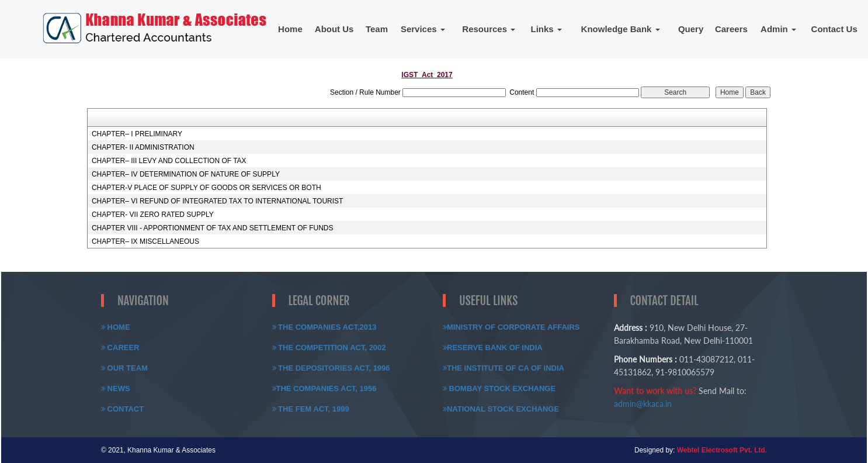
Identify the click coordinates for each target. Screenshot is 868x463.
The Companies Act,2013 (324, 327)
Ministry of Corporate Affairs (511, 327)
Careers (731, 29)
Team (377, 29)
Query (691, 29)
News (116, 388)
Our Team (124, 368)
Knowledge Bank (621, 29)
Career (120, 348)
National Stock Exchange (501, 409)
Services (423, 29)
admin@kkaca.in (643, 404)
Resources (489, 29)
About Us (334, 29)
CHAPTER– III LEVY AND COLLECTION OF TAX (169, 161)
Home (290, 29)
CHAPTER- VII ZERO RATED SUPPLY (153, 215)
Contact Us (834, 29)
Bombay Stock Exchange (499, 388)
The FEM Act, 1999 (311, 409)
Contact (122, 409)
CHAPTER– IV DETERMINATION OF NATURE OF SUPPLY (186, 174)
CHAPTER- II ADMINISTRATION (143, 147)
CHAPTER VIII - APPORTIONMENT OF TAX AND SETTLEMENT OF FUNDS (213, 228)
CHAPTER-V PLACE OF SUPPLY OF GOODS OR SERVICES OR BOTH (206, 188)
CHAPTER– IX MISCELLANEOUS (145, 241)
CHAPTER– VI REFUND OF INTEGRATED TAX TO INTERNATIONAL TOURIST (218, 201)
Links (546, 29)
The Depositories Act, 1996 (331, 368)
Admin (778, 29)
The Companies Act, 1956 (324, 388)
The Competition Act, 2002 (329, 348)
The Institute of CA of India (504, 368)
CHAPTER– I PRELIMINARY (137, 134)
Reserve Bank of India (493, 348)
